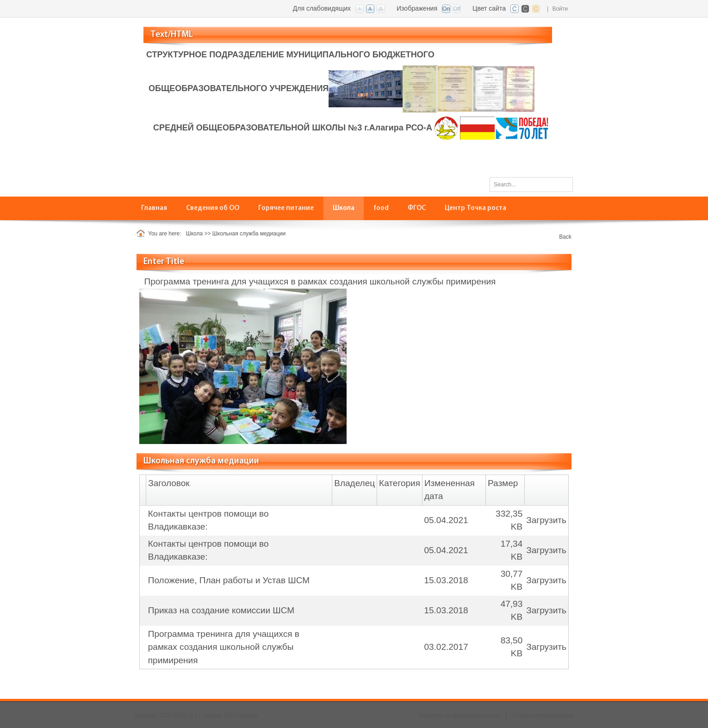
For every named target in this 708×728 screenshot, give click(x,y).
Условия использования (543, 716)
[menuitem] (154, 208)
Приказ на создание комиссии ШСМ (221, 610)
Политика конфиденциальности (459, 716)
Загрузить (546, 520)
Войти (560, 9)
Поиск (563, 184)
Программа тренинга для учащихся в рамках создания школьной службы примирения (224, 647)
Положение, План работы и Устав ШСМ (229, 580)
